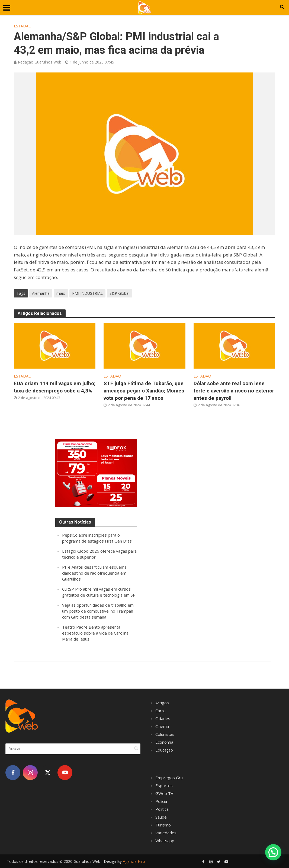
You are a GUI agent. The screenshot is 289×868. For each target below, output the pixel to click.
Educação (164, 750)
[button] (273, 852)
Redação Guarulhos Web (40, 62)
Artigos (162, 703)
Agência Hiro (134, 861)
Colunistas (165, 734)
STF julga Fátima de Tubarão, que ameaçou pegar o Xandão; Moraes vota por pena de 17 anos (144, 391)
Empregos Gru (169, 778)
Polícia (161, 801)
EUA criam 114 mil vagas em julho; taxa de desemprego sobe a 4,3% (55, 387)
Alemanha (41, 293)
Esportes (164, 785)
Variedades (166, 833)
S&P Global (119, 293)
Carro (160, 711)
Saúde (161, 817)
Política (162, 809)
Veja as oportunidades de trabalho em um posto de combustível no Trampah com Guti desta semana (98, 611)
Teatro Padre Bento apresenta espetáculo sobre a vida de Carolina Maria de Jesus (95, 633)
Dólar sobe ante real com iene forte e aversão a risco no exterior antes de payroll (234, 391)
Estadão (23, 26)
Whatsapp (165, 841)
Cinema (162, 726)
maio (61, 293)
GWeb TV (164, 793)
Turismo (163, 825)
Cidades (163, 718)
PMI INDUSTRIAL (87, 293)
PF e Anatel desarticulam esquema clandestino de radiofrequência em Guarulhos (94, 573)
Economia (164, 742)
